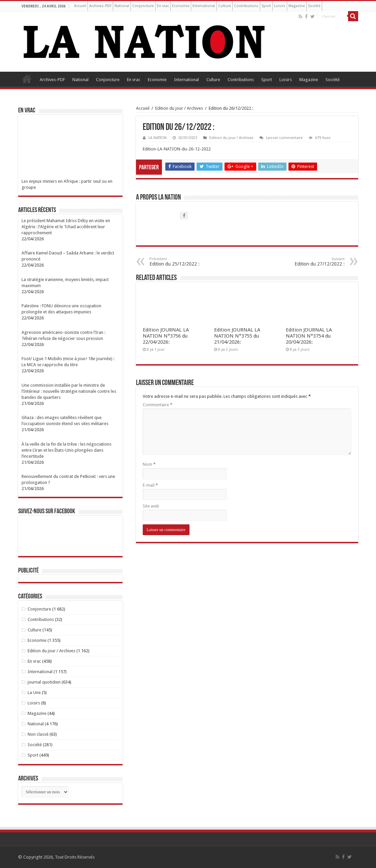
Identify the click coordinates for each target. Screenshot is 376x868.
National (122, 6)
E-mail (150, 485)
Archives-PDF (100, 6)
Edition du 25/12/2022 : (184, 262)
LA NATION (158, 138)
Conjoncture (143, 6)
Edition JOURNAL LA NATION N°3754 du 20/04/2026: (309, 336)
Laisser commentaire (284, 138)
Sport (266, 6)
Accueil (80, 6)
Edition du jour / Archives (179, 108)
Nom (149, 464)
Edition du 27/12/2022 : (310, 262)
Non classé (38, 734)
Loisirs (280, 6)
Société (314, 6)
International (204, 6)
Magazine (297, 6)
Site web (151, 506)
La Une (34, 692)
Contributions (246, 6)
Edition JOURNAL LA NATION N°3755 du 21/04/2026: (237, 336)
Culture (225, 6)
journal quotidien (44, 682)
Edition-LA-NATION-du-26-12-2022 (177, 149)
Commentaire (158, 405)
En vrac (163, 6)
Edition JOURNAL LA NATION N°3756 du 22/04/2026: (166, 336)
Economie (181, 6)
